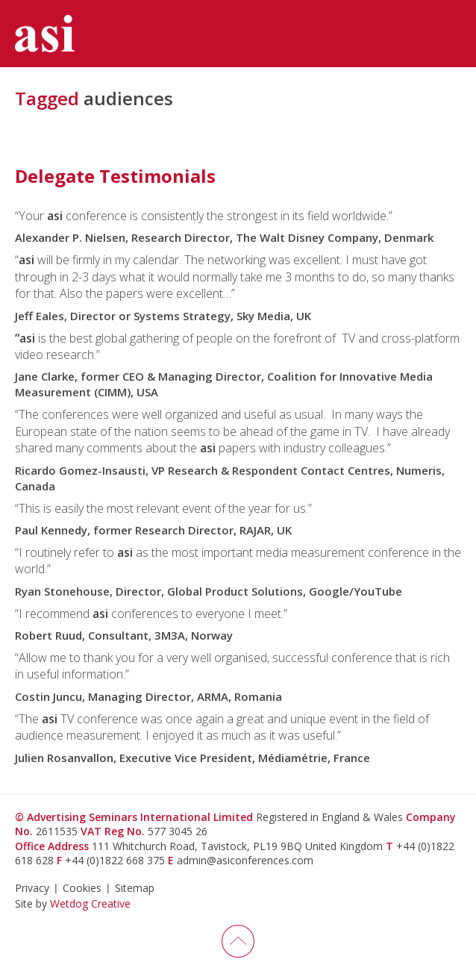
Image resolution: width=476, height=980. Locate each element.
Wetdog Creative (90, 903)
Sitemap (135, 888)
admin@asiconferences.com (245, 860)
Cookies (82, 888)
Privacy (32, 888)
